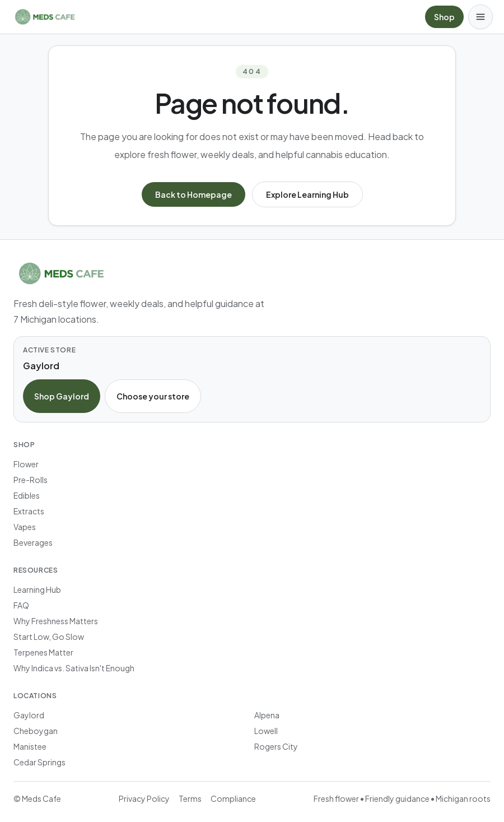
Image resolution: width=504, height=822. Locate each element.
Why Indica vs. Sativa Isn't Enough (74, 668)
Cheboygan (36, 731)
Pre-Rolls (31, 480)
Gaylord (29, 715)
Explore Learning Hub (307, 194)
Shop (444, 17)
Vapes (25, 527)
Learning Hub (37, 589)
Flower (26, 464)
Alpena (267, 715)
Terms (190, 798)
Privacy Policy (144, 798)
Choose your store (153, 396)
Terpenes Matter (43, 652)
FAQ (21, 605)
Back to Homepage (193, 194)
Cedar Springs (39, 762)
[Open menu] (480, 17)
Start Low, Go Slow (49, 637)
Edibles (27, 495)
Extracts (29, 511)
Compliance (233, 798)
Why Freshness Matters (56, 621)
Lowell (266, 731)
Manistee (30, 746)
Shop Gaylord (62, 396)
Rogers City (276, 746)
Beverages (33, 542)
